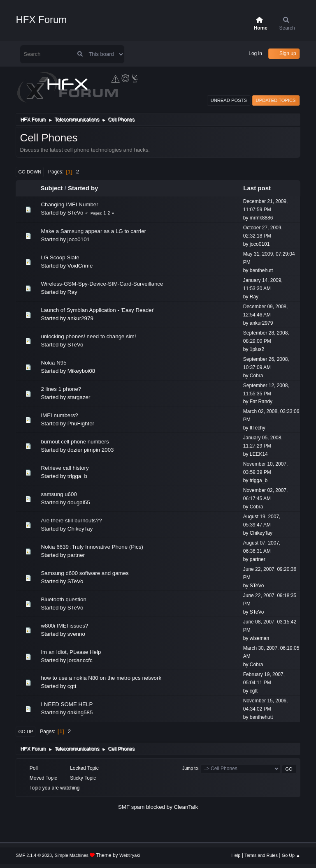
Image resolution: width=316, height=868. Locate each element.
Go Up (26, 732)
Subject (51, 188)
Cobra (257, 376)
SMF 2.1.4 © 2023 (34, 855)
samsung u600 (59, 494)
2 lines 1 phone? (61, 389)
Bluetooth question (63, 599)
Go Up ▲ (291, 855)
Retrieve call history (65, 468)
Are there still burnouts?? (71, 521)
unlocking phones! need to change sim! (88, 336)
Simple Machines (72, 855)
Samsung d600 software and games (85, 573)
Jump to (190, 769)
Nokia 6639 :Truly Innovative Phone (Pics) (92, 547)
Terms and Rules (261, 855)
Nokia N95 (53, 363)
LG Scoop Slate (60, 257)
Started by (83, 188)
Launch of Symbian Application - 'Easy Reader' (98, 310)
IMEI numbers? (59, 415)
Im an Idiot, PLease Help (71, 652)
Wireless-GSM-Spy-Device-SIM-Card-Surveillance (102, 284)
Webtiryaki (130, 855)
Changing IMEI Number (69, 204)
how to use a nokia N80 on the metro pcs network (101, 678)
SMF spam (131, 807)
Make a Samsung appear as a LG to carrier (93, 231)
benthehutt (261, 270)
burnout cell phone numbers (75, 442)
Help (236, 855)
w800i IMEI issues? (64, 626)
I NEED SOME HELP (67, 704)
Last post (261, 188)
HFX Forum (41, 20)
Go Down (30, 172)
